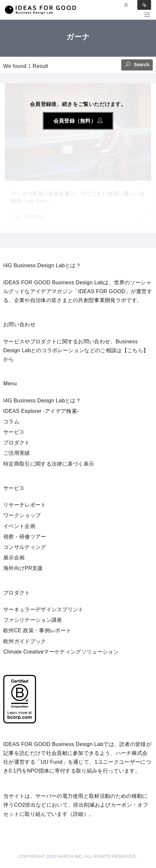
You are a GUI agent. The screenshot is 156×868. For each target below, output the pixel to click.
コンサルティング (25, 547)
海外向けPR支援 (23, 568)
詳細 (78, 814)
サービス (14, 432)
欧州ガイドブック (25, 641)
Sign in (144, 5)
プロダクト (17, 443)
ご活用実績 (17, 453)
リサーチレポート (25, 505)
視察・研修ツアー (25, 537)
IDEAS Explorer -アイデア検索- (41, 411)
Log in (126, 5)
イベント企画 (19, 526)
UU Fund (51, 762)
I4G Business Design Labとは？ (42, 401)
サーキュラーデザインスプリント (43, 609)
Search (137, 64)
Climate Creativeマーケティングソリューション (61, 652)
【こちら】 (135, 350)
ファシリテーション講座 (33, 620)
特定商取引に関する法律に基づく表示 (49, 464)
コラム (11, 422)
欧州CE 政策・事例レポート (37, 630)
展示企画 (14, 558)
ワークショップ (22, 515)
